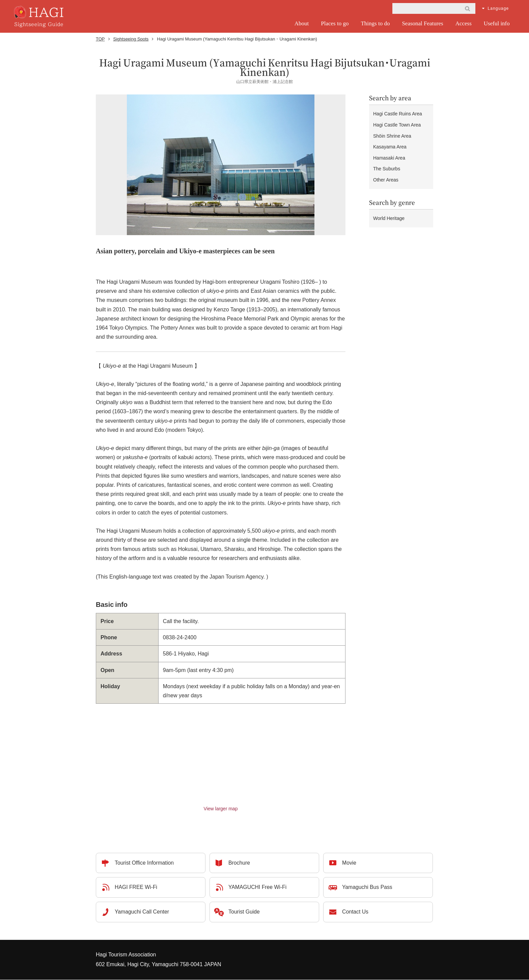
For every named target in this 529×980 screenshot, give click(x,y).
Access (464, 23)
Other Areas (386, 170)
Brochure (239, 863)
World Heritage (389, 207)
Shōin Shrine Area (392, 132)
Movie (349, 863)
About (302, 23)
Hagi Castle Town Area (397, 123)
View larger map (221, 809)
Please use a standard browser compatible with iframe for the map (221, 754)
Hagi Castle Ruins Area (398, 113)
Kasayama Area (390, 142)
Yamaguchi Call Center (142, 912)
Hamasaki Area (389, 151)
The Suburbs (387, 161)
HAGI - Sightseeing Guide (39, 16)
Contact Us (355, 912)
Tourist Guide (244, 912)
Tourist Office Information (145, 863)
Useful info (497, 23)
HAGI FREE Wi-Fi (136, 888)
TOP (100, 39)
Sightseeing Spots (131, 39)
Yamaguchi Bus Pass (368, 888)
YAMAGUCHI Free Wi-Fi (258, 888)
